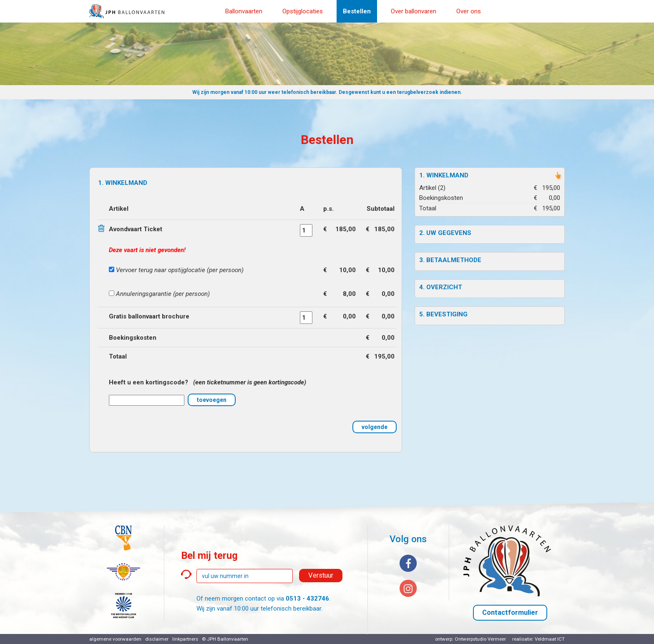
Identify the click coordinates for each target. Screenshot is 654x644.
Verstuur (321, 575)
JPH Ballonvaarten (228, 639)
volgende (375, 427)
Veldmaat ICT (550, 639)
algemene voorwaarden (115, 639)
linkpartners (185, 639)
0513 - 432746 (307, 599)
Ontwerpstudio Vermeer (480, 639)
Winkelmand (447, 175)
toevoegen (212, 400)
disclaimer (157, 639)
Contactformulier (510, 612)
